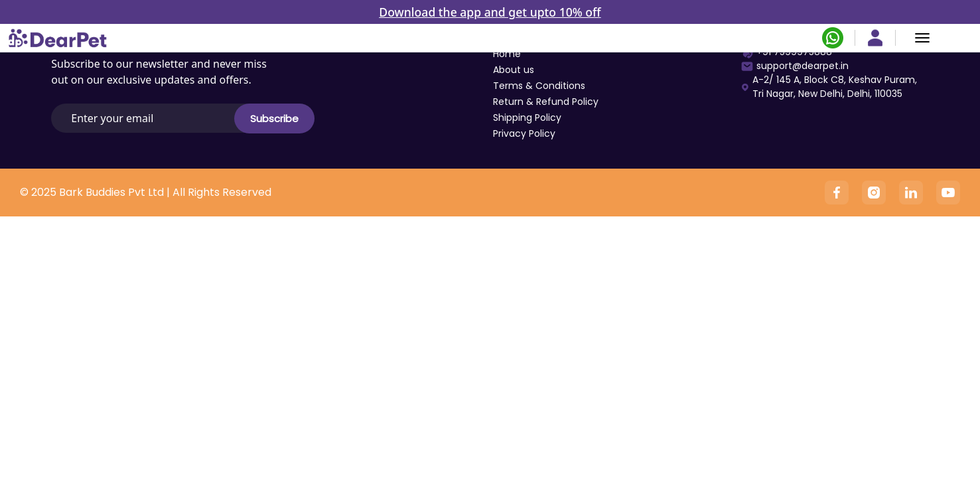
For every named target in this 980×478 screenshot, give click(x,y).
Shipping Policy (527, 118)
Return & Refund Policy (546, 102)
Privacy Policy (524, 133)
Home (507, 54)
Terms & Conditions (539, 86)
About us (514, 70)
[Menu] (922, 38)
